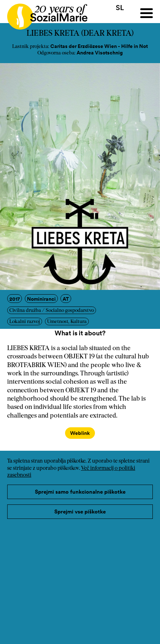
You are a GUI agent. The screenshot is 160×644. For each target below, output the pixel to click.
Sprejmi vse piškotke (80, 511)
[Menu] (147, 13)
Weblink (80, 433)
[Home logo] (44, 13)
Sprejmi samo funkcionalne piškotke (80, 492)
